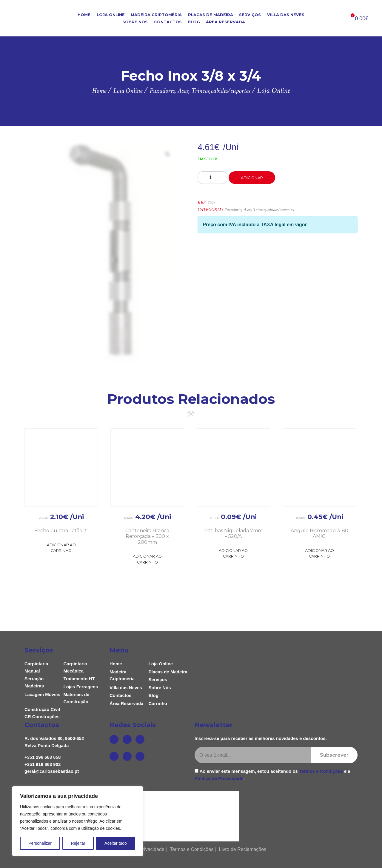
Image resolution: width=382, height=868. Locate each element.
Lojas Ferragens (81, 687)
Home (84, 15)
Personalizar (40, 843)
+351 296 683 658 (43, 757)
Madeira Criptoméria (156, 15)
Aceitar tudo (116, 843)
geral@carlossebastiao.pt (52, 771)
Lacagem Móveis (42, 694)
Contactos (168, 22)
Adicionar (252, 178)
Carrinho (158, 703)
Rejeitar (78, 843)
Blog (194, 22)
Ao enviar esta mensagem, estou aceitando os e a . (272, 775)
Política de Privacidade (219, 778)
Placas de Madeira (211, 15)
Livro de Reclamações (243, 849)
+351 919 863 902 (43, 764)
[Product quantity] (212, 178)
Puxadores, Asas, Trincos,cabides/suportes (259, 210)
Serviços (250, 15)
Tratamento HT (79, 679)
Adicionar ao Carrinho (61, 548)
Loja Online (111, 15)
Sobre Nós (135, 22)
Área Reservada (225, 22)
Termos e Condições (321, 771)
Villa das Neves (286, 15)
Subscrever (334, 755)
